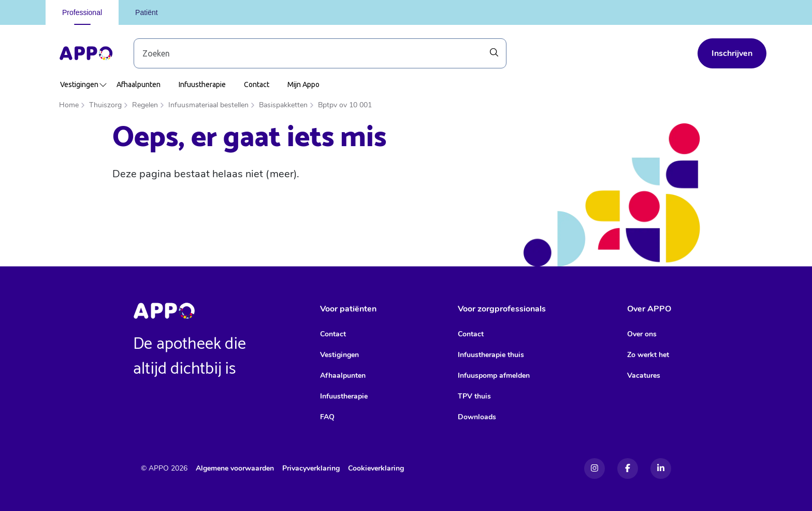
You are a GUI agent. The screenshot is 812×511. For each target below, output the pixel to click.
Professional (82, 12)
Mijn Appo (303, 84)
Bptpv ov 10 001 (345, 105)
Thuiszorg (105, 105)
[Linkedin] (661, 469)
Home (69, 105)
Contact (257, 84)
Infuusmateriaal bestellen (208, 105)
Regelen (145, 105)
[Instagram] (594, 469)
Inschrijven (732, 53)
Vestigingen (84, 84)
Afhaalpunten (139, 84)
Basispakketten (283, 105)
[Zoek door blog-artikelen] (320, 53)
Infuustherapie (202, 84)
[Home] (86, 53)
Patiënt (147, 12)
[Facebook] (628, 469)
